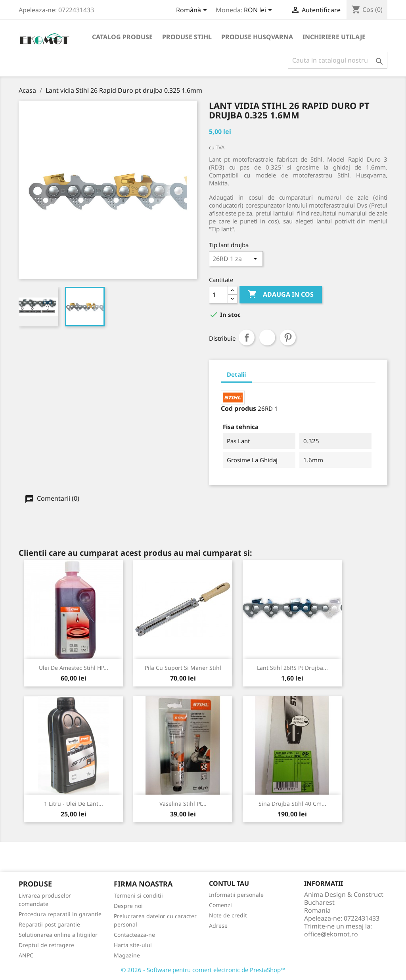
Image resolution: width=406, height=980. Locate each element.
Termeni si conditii (138, 895)
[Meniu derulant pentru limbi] (193, 11)
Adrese (218, 926)
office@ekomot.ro (331, 934)
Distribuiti (247, 337)
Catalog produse (122, 37)
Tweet (267, 337)
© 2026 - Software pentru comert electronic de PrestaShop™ (203, 970)
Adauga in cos (281, 295)
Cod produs (238, 408)
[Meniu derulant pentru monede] (259, 11)
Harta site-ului (133, 945)
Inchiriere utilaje (334, 37)
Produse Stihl (187, 37)
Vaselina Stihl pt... (183, 804)
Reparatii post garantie (49, 924)
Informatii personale (236, 895)
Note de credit (228, 915)
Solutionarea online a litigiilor (58, 935)
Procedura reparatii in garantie (60, 914)
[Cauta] (338, 60)
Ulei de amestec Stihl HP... (74, 668)
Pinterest (288, 337)
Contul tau (229, 883)
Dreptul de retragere (46, 945)
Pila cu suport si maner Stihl (183, 668)
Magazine (127, 955)
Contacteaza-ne (134, 935)
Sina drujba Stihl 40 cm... (292, 804)
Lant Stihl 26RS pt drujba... (292, 668)
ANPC (26, 955)
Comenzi (220, 905)
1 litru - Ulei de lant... (74, 804)
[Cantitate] (218, 295)
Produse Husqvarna (257, 37)
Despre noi (128, 906)
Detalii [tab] (236, 374)
